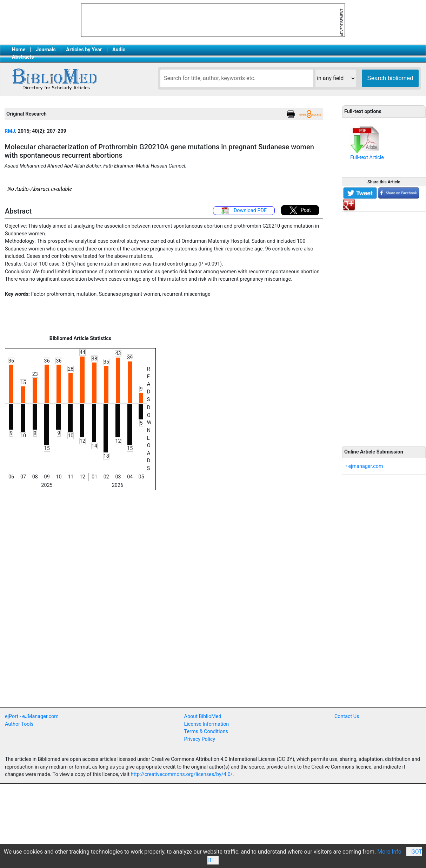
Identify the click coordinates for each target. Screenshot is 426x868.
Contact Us (347, 716)
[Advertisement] (384, 325)
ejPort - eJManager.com (32, 716)
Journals (46, 50)
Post (300, 210)
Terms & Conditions (206, 732)
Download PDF (244, 211)
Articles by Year (84, 50)
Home (19, 50)
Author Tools (19, 724)
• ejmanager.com (364, 466)
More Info (389, 852)
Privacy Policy (200, 739)
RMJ (10, 131)
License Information (207, 724)
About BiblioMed (203, 716)
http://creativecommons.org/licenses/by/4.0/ (182, 774)
